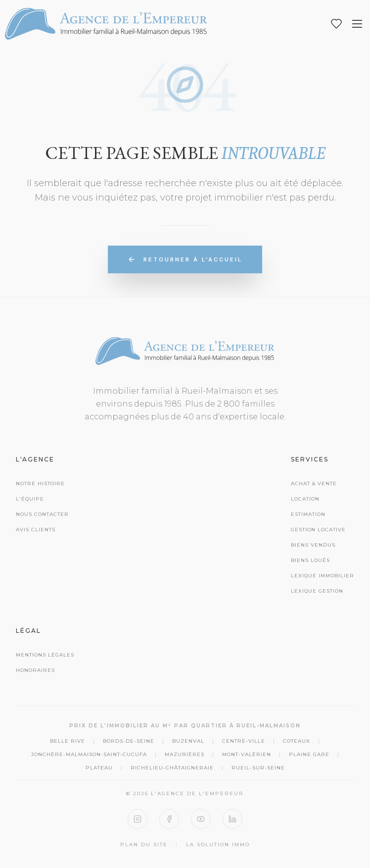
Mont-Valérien (247, 754)
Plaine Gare (309, 754)
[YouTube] (201, 819)
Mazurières (185, 754)
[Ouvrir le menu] (357, 24)
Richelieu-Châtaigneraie (172, 768)
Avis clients (36, 530)
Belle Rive (68, 741)
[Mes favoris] (336, 24)
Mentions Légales (45, 655)
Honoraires (35, 670)
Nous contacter (42, 514)
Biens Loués (310, 560)
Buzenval (188, 741)
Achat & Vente (314, 484)
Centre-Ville (244, 741)
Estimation (308, 514)
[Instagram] (138, 819)
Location (305, 499)
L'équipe (30, 499)
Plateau (99, 768)
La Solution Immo (218, 844)
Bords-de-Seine (129, 741)
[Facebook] (169, 819)
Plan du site (144, 844)
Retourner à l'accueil (185, 259)
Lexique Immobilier (323, 576)
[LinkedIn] (232, 819)
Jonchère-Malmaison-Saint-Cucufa (89, 754)
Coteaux (297, 741)
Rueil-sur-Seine (258, 768)
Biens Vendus (313, 545)
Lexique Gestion (317, 591)
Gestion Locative (318, 530)
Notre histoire (40, 484)
